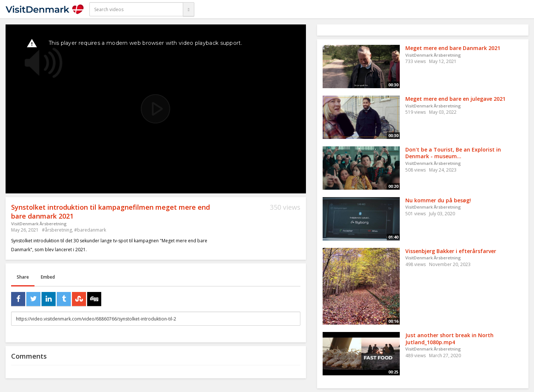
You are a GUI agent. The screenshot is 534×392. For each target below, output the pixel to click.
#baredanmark (90, 230)
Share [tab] (23, 277)
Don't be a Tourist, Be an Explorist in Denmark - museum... (453, 153)
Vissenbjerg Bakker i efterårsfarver (451, 251)
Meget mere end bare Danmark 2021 (453, 48)
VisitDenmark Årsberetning (39, 224)
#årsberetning (57, 230)
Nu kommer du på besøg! (438, 200)
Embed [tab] (48, 277)
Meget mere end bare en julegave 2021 (455, 99)
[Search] (188, 9)
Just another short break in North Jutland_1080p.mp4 (449, 339)
